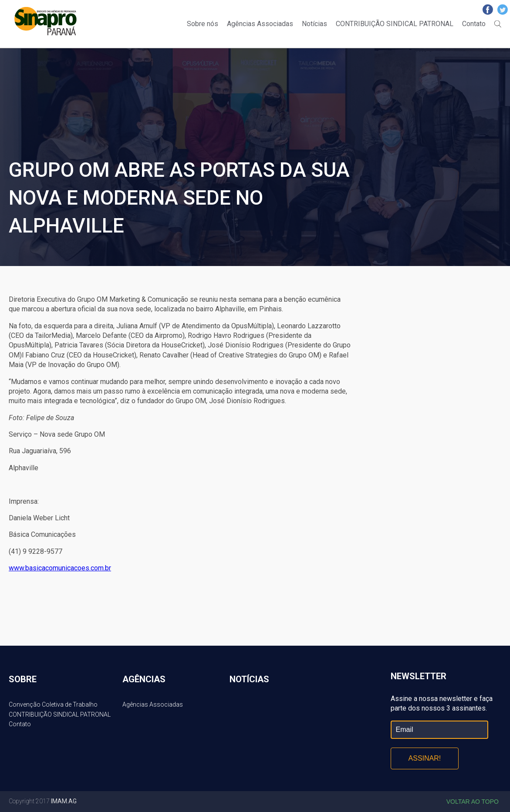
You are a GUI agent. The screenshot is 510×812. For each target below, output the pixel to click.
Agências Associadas (260, 24)
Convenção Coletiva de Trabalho (53, 704)
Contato (474, 24)
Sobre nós (203, 24)
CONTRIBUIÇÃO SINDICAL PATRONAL (395, 24)
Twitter (503, 10)
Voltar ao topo (473, 802)
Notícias (314, 24)
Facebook (488, 10)
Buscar (498, 24)
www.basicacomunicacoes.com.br (60, 568)
